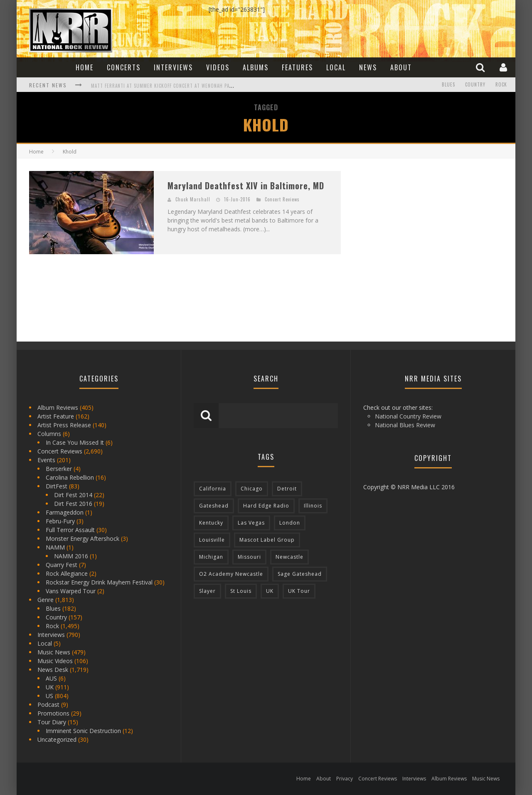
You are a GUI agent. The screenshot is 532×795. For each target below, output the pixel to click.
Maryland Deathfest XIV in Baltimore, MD (246, 186)
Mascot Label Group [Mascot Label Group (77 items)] (267, 540)
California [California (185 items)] (213, 489)
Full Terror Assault (70, 530)
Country (475, 85)
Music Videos (55, 661)
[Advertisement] (416, 223)
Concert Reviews (282, 199)
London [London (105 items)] (290, 523)
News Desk (53, 670)
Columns (49, 434)
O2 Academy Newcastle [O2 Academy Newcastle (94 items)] (231, 574)
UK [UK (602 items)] (270, 591)
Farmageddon (65, 512)
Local (336, 67)
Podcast (48, 705)
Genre (46, 600)
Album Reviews (58, 407)
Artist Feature (56, 416)
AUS (51, 678)
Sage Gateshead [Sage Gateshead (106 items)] (300, 574)
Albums (256, 67)
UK (50, 687)
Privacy (345, 779)
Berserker (59, 469)
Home (85, 67)
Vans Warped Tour (71, 591)
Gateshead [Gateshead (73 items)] (214, 506)
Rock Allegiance (67, 573)
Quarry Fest (62, 565)
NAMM (55, 547)
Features (297, 67)
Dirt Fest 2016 (73, 504)
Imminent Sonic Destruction (83, 731)
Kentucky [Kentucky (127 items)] (211, 523)
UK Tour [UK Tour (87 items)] (299, 591)
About (401, 67)
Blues (448, 85)
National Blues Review (405, 425)
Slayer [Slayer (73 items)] (207, 591)
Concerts (124, 67)
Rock (501, 85)
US (49, 696)
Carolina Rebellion (70, 477)
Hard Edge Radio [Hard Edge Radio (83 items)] (266, 506)
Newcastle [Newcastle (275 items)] (289, 557)
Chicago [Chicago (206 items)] (252, 489)
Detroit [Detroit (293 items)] (287, 489)
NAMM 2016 (71, 556)
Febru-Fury (60, 521)
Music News (54, 652)
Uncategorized (57, 739)
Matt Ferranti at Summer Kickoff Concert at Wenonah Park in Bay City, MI (181, 86)
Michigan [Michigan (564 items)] (211, 557)
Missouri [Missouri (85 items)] (249, 557)
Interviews (173, 67)
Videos (218, 67)
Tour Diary (52, 722)
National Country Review (408, 416)
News (368, 67)
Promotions (53, 713)
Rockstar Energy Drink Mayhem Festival (99, 582)
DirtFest (57, 486)
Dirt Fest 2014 (73, 495)
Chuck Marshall (193, 199)
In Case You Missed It (75, 442)
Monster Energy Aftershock (83, 539)
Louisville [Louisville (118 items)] (212, 540)
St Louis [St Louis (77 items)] (241, 591)
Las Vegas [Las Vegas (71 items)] (251, 523)
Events (46, 460)
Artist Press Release (64, 425)
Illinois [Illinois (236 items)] (313, 506)
